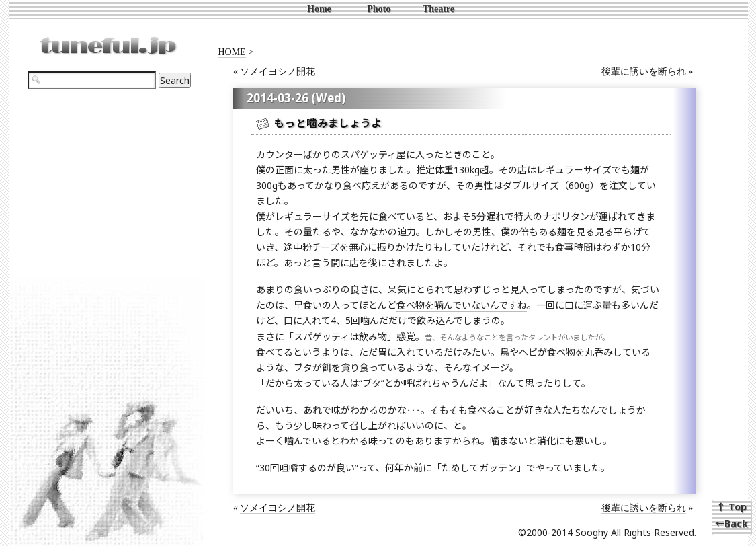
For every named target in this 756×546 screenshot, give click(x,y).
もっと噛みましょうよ (328, 123)
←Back (731, 524)
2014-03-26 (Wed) (296, 98)
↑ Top (731, 507)
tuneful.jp (108, 40)
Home (319, 9)
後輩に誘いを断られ (644, 72)
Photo (379, 9)
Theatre (438, 9)
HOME (232, 52)
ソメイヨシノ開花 (278, 72)
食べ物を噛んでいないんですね (462, 305)
